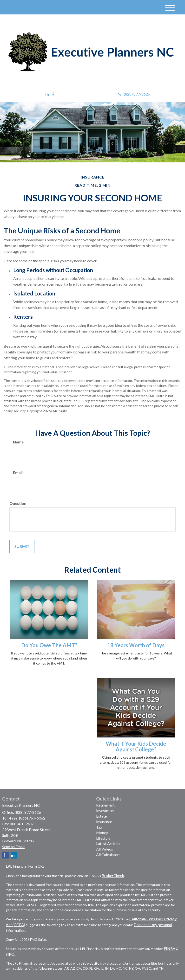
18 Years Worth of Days (136, 645)
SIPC (10, 954)
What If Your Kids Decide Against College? (136, 746)
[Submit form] (22, 547)
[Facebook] (53, 94)
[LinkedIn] (47, 94)
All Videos (105, 849)
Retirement (105, 805)
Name (18, 442)
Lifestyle (103, 838)
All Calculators (108, 855)
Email (18, 472)
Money (102, 833)
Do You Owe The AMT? (49, 645)
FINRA (170, 948)
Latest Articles (108, 843)
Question (18, 503)
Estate (101, 816)
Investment (105, 810)
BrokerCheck (113, 875)
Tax (99, 827)
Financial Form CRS (29, 866)
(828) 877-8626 (134, 94)
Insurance (104, 822)
